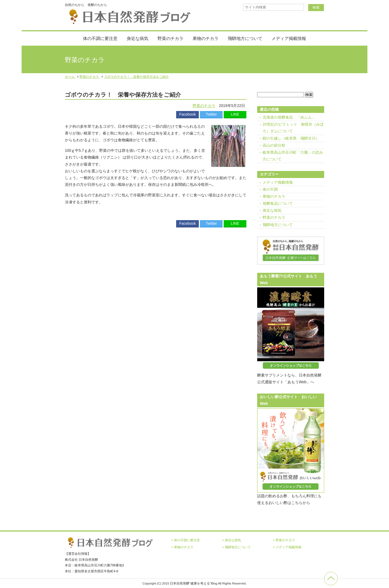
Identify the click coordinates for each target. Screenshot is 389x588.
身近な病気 (138, 38)
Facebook (187, 114)
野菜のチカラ (170, 38)
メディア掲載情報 (289, 38)
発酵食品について (278, 203)
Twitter (211, 114)
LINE (235, 114)
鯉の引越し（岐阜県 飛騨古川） (291, 138)
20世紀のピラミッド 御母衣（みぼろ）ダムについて (293, 128)
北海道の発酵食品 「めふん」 (289, 117)
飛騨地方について (245, 38)
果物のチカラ (206, 38)
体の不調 (270, 189)
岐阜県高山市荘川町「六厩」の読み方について (293, 156)
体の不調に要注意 (100, 38)
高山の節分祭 (274, 145)
